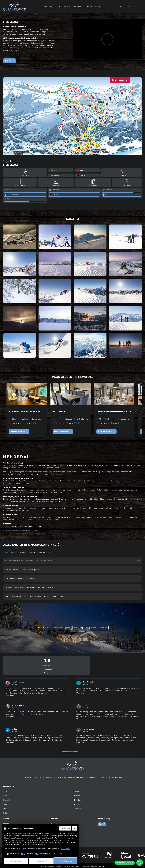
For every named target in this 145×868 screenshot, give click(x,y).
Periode (22, 553)
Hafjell (6, 813)
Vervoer (32, 553)
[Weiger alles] (75, 828)
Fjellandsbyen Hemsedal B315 (114, 412)
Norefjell (77, 796)
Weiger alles (16, 861)
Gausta (76, 804)
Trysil (5, 791)
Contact (98, 6)
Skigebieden (10, 553)
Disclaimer (85, 867)
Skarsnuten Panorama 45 (25, 412)
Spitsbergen (78, 809)
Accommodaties (65, 6)
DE (129, 6)
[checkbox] (11, 854)
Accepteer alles (65, 861)
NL (120, 6)
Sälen (5, 804)
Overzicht (65, 828)
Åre (5, 809)
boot (14, 517)
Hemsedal (7, 800)
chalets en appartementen (32, 508)
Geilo (5, 796)
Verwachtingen (45, 553)
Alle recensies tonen (69, 752)
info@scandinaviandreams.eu (14, 530)
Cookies (94, 867)
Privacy (102, 867)
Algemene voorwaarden (71, 867)
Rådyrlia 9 (59, 412)
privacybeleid (66, 849)
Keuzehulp (78, 6)
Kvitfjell (76, 791)
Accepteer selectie (41, 861)
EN (125, 6)
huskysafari (29, 501)
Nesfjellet (77, 800)
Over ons (89, 6)
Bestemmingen (50, 6)
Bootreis (6, 824)
